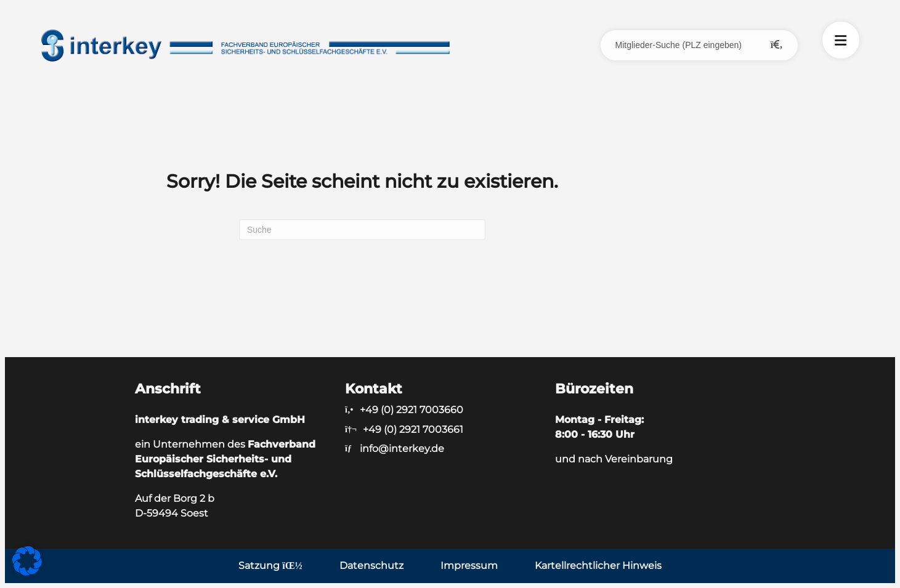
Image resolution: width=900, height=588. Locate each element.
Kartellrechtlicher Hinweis (598, 566)
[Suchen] (362, 230)
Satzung (270, 566)
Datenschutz (371, 566)
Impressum (469, 566)
